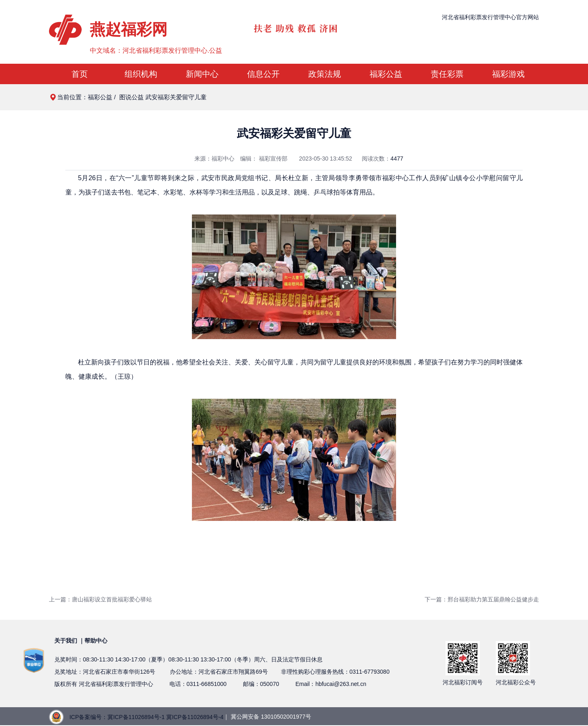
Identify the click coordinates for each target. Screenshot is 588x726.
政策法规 (325, 74)
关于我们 (66, 641)
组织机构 (141, 74)
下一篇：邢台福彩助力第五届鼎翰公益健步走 (482, 599)
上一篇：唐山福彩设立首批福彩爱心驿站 (100, 599)
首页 (80, 74)
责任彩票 (447, 74)
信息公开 (263, 74)
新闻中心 (202, 74)
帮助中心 (96, 641)
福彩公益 (386, 74)
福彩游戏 (508, 74)
